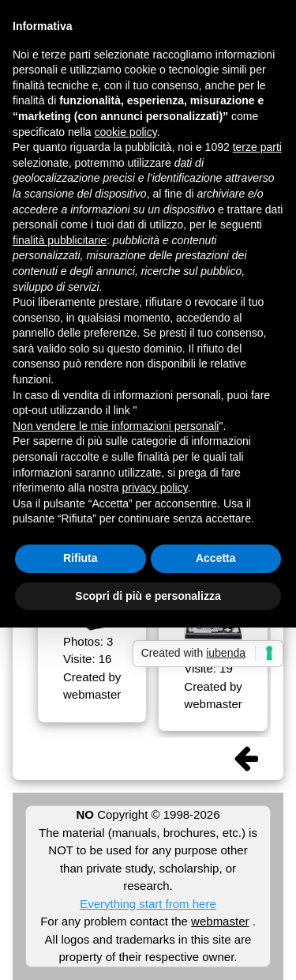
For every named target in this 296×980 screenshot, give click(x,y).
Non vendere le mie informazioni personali (116, 426)
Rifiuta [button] (81, 558)
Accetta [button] (216, 558)
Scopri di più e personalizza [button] (148, 596)
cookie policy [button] (126, 132)
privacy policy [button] (155, 488)
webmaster (220, 921)
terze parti (257, 147)
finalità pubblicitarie (60, 240)
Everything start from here (148, 904)
